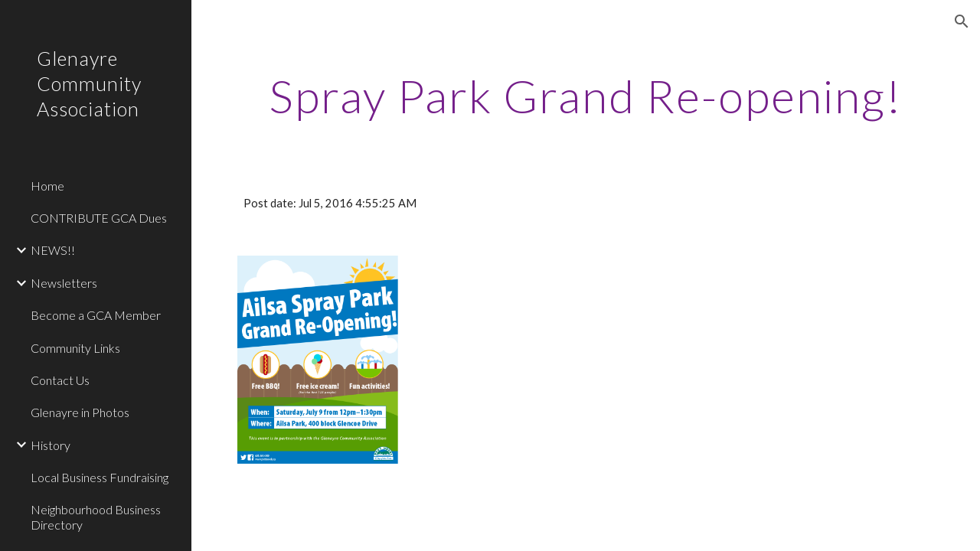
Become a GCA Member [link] (96, 315)
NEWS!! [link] (53, 250)
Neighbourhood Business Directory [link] (96, 517)
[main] (586, 96)
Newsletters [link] (64, 283)
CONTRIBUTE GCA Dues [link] (99, 218)
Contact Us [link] (60, 380)
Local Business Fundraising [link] (100, 477)
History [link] (51, 445)
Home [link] (47, 186)
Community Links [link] (75, 348)
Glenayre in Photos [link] (80, 412)
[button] (962, 21)
